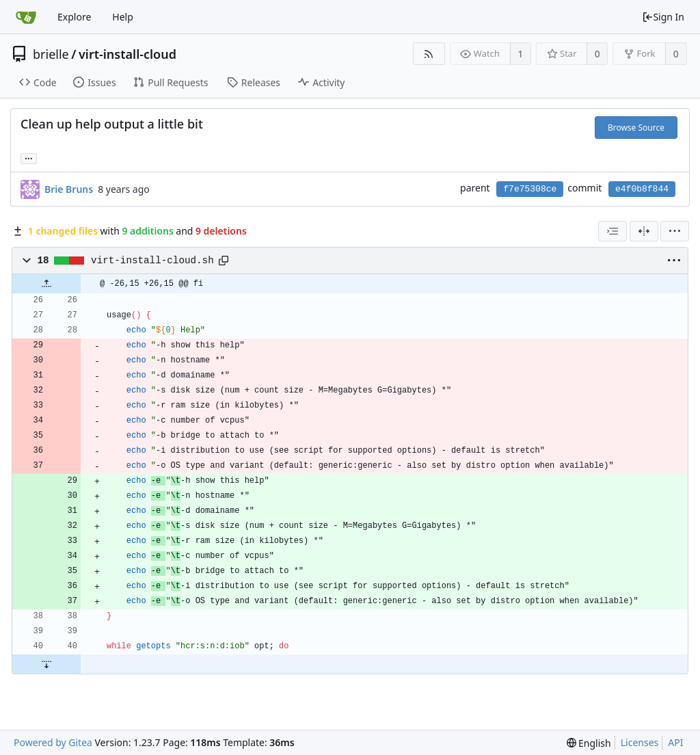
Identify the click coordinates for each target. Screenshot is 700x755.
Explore (74, 17)
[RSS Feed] (429, 54)
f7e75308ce (530, 189)
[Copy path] (224, 261)
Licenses (640, 742)
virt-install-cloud (127, 54)
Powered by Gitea (53, 742)
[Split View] (644, 231)
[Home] (26, 17)
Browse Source (636, 128)
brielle (51, 54)
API (675, 742)
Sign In (663, 17)
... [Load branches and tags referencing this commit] (29, 158)
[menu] (675, 231)
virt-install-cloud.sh (152, 261)
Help (123, 17)
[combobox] (612, 231)
